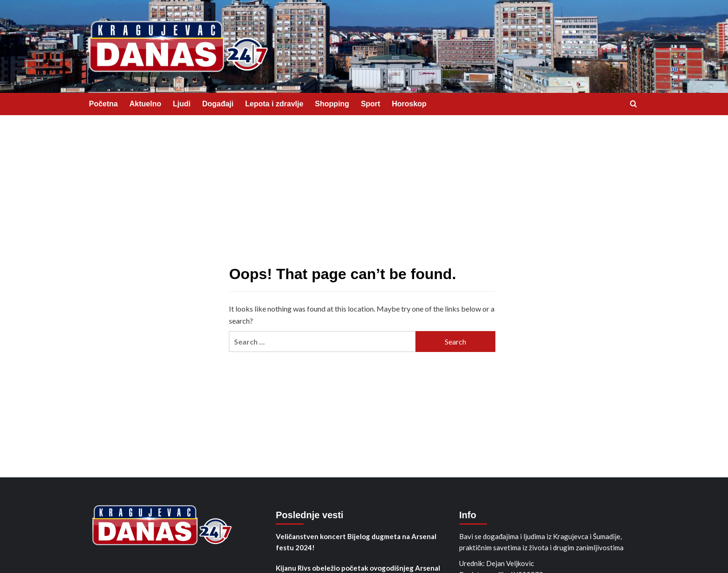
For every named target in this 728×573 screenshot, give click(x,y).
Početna (104, 104)
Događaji (218, 104)
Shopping (332, 104)
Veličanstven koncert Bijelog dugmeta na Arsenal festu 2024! (356, 542)
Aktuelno (145, 104)
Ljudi (182, 104)
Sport (370, 104)
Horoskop (409, 104)
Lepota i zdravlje (274, 104)
